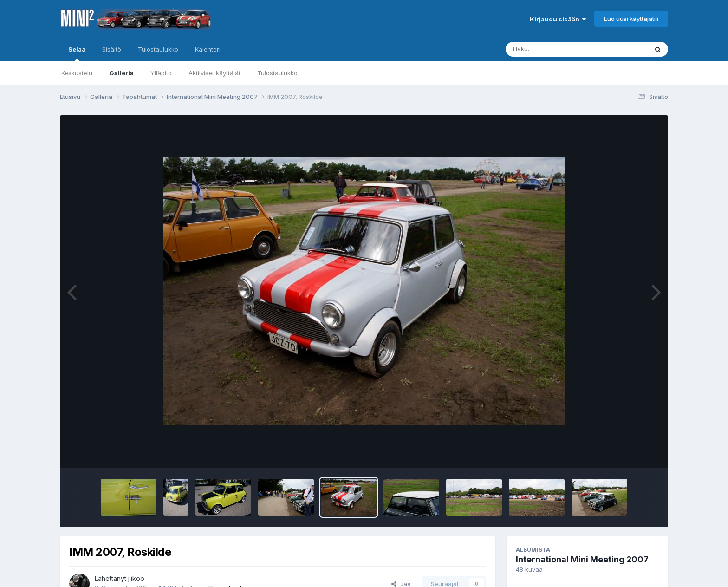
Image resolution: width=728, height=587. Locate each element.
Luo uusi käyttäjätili (631, 19)
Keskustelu (77, 73)
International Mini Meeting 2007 (582, 559)
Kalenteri (208, 49)
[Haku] (559, 49)
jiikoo (136, 578)
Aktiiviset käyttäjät (214, 73)
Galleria (121, 73)
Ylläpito (161, 73)
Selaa (77, 53)
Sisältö (112, 49)
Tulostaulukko (277, 73)
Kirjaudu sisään (558, 19)
